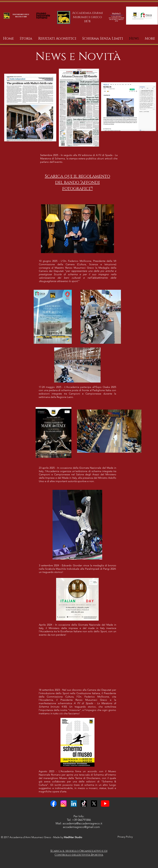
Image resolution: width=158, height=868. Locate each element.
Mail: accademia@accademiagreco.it (79, 823)
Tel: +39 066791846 (79, 820)
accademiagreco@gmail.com (81, 827)
